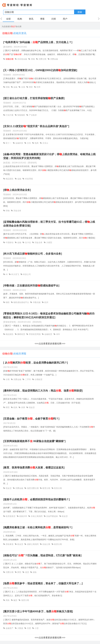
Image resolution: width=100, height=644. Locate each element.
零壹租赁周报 (35, 334)
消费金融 (54, 59)
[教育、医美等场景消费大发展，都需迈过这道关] (34, 468)
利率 (38, 87)
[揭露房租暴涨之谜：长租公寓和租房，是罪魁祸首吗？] (38, 527)
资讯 (31, 19)
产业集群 (32, 115)
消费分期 (42, 59)
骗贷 (15, 600)
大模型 (49, 243)
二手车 (28, 379)
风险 (8, 600)
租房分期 (58, 544)
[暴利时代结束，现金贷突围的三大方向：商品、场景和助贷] (43, 391)
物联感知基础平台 (21, 302)
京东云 (45, 143)
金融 (15, 87)
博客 (42, 19)
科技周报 (29, 179)
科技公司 (27, 274)
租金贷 (64, 516)
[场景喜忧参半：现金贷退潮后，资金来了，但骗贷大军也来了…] (43, 583)
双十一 (9, 143)
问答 (54, 19)
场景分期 (25, 600)
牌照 (8, 407)
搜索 (80, 12)
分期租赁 (38, 379)
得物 (33, 59)
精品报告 (10, 179)
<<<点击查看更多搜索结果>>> (50, 344)
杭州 (46, 302)
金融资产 (10, 628)
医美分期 (58, 488)
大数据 (20, 628)
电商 (37, 143)
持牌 (23, 407)
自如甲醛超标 (52, 516)
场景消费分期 (33, 488)
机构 (20, 19)
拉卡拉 (28, 243)
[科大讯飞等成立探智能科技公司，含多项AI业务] (33, 254)
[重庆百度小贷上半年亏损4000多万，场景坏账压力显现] (38, 611)
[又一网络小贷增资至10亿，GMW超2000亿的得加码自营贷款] (40, 70)
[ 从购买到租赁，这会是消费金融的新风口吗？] (36, 363)
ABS (58, 334)
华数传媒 (37, 302)
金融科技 (19, 143)
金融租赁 (48, 334)
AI (7, 274)
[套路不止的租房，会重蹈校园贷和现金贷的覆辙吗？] (36, 499)
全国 (23, 87)
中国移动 (10, 243)
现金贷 (31, 407)
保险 (34, 572)
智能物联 (21, 115)
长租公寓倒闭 (37, 516)
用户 (65, 19)
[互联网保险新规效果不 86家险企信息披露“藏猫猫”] (34, 441)
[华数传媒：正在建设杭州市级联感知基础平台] (31, 286)
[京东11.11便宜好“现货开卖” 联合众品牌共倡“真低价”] (36, 126)
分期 (8, 379)
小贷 (36, 628)
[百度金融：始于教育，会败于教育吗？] (31, 419)
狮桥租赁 (21, 334)
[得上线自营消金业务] (17, 190)
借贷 (27, 572)
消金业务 (17, 211)
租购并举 (23, 516)
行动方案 (10, 115)
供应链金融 (22, 59)
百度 (29, 628)
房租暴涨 (10, 544)
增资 (31, 87)
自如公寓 (46, 544)
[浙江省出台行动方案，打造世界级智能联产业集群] (34, 98)
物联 (8, 302)
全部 (8, 19)
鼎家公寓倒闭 (33, 544)
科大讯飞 (15, 274)
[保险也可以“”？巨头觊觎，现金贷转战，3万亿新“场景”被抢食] (42, 555)
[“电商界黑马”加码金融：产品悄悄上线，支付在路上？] (38, 42)
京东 (29, 143)
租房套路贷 (11, 516)
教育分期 (46, 488)
